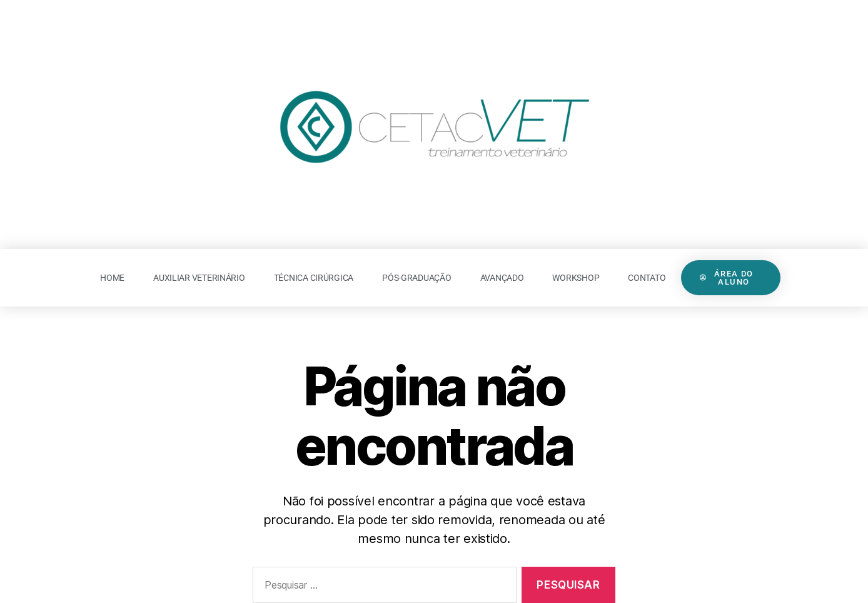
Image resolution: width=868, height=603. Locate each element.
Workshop (576, 278)
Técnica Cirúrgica (314, 278)
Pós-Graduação (417, 278)
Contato (647, 278)
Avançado (502, 278)
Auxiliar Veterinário (199, 278)
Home (112, 278)
